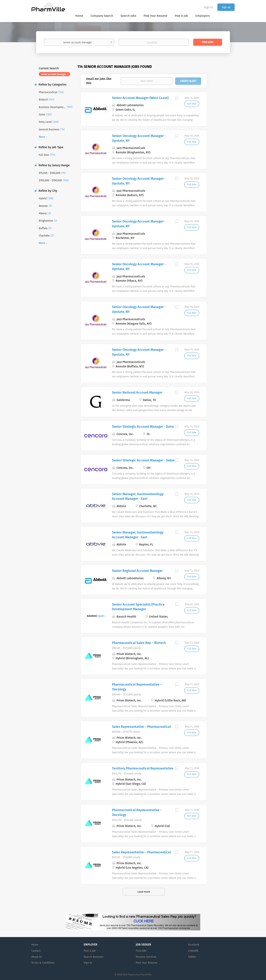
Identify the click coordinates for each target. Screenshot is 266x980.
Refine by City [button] (47, 191)
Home (35, 945)
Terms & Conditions (43, 963)
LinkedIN (193, 951)
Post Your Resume (147, 963)
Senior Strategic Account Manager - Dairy (143, 427)
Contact (36, 951)
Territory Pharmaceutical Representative (143, 768)
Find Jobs (208, 42)
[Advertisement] (224, 135)
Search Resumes (94, 957)
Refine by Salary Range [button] (54, 165)
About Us (37, 957)
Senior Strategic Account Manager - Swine (143, 460)
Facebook (194, 945)
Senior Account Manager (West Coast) (140, 98)
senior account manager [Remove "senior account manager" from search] (54, 74)
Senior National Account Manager (137, 392)
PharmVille (146, 975)
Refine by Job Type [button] (51, 147)
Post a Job (90, 951)
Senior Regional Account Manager (137, 571)
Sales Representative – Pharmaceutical (141, 727)
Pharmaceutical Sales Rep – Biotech (139, 643)
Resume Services (146, 957)
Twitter (192, 957)
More (42, 137)
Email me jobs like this (99, 81)
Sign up (226, 7)
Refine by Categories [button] (52, 85)
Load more (144, 892)
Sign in (208, 7)
